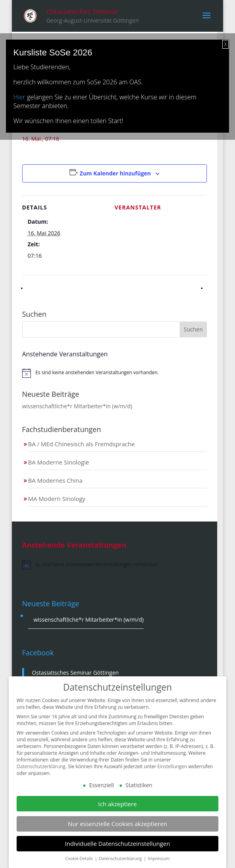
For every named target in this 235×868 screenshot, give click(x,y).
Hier (19, 97)
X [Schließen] (226, 44)
